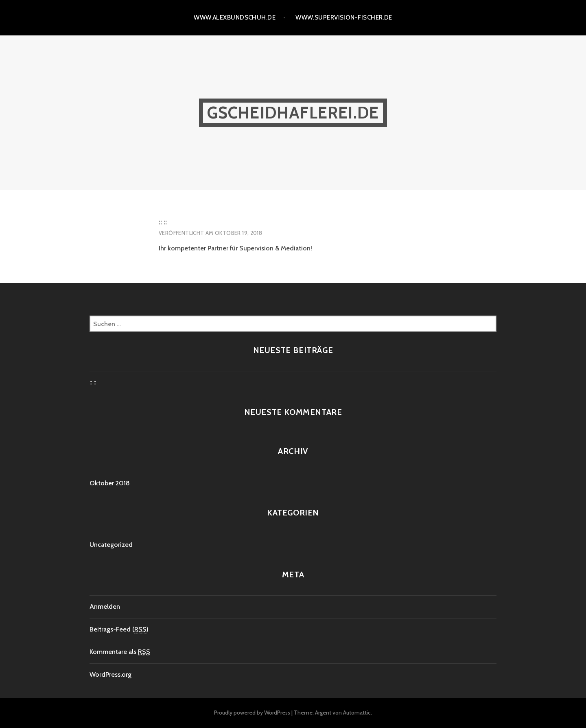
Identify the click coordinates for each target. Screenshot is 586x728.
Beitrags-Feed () (119, 629)
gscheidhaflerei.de (293, 113)
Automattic (357, 713)
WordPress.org (110, 674)
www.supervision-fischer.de (344, 18)
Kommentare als (120, 652)
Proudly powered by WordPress (252, 713)
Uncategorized (111, 545)
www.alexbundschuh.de (235, 18)
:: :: (163, 222)
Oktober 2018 (110, 483)
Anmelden (105, 606)
